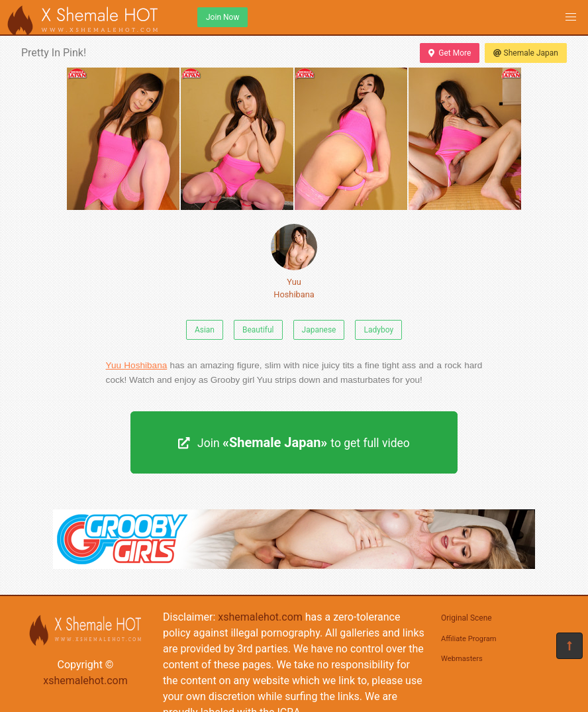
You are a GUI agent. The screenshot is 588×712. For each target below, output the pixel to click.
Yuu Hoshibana (294, 262)
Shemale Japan (526, 53)
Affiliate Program (469, 639)
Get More (450, 53)
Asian (205, 330)
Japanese (319, 330)
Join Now (222, 17)
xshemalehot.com (85, 681)
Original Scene (466, 618)
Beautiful (258, 330)
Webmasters (462, 659)
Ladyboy (378, 330)
